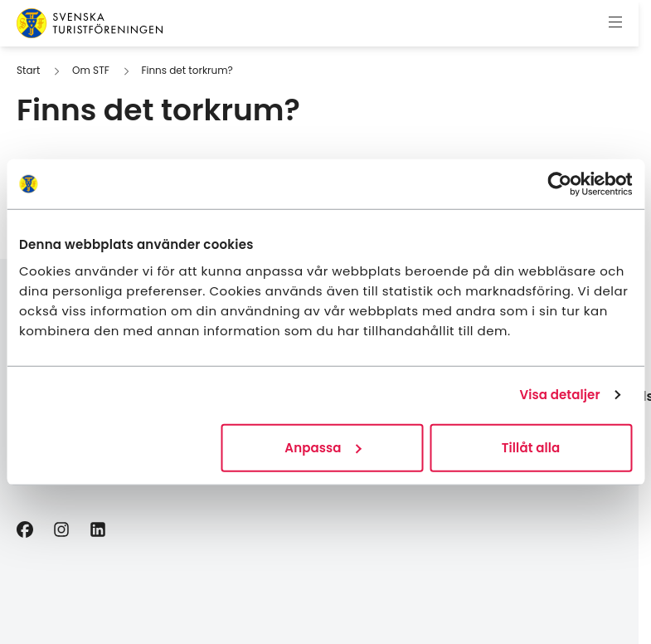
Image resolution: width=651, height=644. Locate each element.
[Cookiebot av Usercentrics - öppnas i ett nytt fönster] (559, 184)
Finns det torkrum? (187, 70)
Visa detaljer (559, 395)
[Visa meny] (615, 23)
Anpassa (323, 447)
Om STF (91, 70)
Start (28, 70)
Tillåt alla (531, 447)
